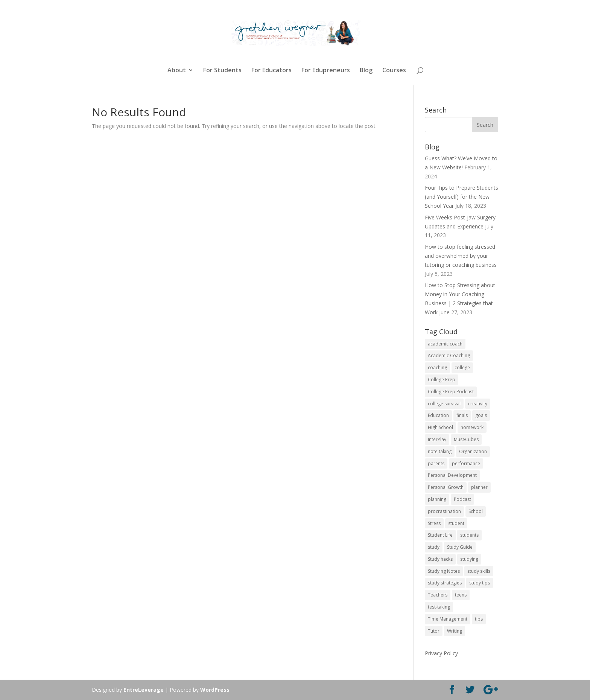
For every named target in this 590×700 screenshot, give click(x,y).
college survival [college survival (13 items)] (444, 404)
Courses (394, 71)
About (177, 71)
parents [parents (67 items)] (436, 463)
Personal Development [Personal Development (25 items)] (452, 475)
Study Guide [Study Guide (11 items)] (460, 547)
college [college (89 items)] (462, 367)
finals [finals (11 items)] (462, 415)
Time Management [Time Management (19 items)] (448, 619)
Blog (366, 71)
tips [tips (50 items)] (479, 619)
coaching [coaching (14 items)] (437, 367)
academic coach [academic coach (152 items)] (445, 344)
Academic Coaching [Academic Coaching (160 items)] (449, 355)
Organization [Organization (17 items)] (473, 451)
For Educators (271, 71)
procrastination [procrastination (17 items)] (444, 511)
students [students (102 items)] (469, 535)
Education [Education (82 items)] (438, 415)
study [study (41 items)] (434, 547)
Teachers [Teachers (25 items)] (438, 595)
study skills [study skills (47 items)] (479, 571)
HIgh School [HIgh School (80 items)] (440, 427)
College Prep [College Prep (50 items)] (442, 380)
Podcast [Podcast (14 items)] (462, 499)
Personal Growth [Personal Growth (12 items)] (446, 487)
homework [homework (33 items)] (472, 427)
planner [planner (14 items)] (479, 487)
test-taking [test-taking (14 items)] (439, 607)
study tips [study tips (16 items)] (480, 583)
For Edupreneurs (326, 71)
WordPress (215, 690)
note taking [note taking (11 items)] (440, 451)
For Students (222, 71)
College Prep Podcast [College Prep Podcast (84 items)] (451, 392)
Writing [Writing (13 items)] (455, 631)
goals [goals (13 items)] (481, 415)
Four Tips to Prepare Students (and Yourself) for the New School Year (462, 197)
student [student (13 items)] (456, 523)
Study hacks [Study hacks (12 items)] (440, 559)
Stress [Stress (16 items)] (434, 523)
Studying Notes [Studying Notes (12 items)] (444, 571)
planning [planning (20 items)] (437, 499)
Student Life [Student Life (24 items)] (440, 535)
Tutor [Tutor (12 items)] (434, 631)
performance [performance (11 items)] (466, 463)
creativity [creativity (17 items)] (478, 404)
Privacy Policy (441, 653)
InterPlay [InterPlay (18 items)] (437, 439)
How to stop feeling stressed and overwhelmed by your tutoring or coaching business (461, 256)
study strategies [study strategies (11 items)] (445, 583)
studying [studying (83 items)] (469, 559)
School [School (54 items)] (476, 511)
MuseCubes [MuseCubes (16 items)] (466, 439)
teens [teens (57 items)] (461, 595)
